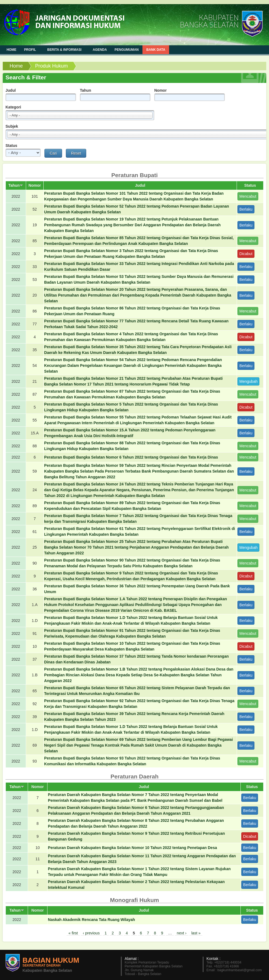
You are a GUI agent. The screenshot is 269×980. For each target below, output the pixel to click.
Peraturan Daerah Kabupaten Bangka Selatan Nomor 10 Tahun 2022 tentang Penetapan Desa (133, 848)
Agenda (100, 50)
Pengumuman (127, 50)
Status (11, 146)
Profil (31, 50)
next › (182, 933)
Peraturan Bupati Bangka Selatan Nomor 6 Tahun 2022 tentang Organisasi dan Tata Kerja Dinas (131, 457)
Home (16, 66)
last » (196, 933)
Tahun (86, 90)
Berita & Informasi (65, 50)
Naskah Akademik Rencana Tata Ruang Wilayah (92, 920)
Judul (11, 90)
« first (73, 933)
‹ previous (91, 933)
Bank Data (156, 50)
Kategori (13, 107)
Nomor (160, 90)
